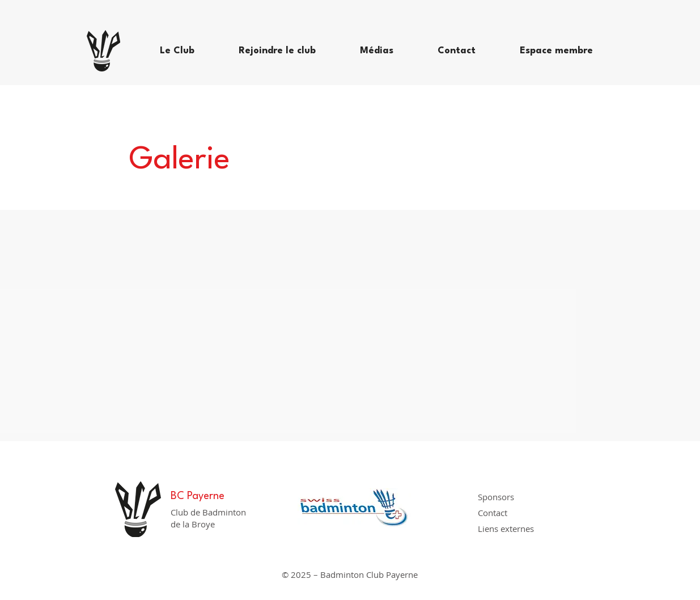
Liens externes (506, 529)
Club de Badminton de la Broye (208, 518)
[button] (191, 51)
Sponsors (496, 497)
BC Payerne (198, 496)
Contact (493, 513)
